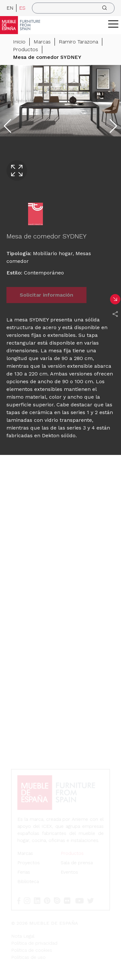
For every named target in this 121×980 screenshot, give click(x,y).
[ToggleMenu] (113, 24)
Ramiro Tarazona (78, 42)
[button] (113, 24)
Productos (25, 49)
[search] (73, 8)
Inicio (19, 42)
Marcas (42, 42)
